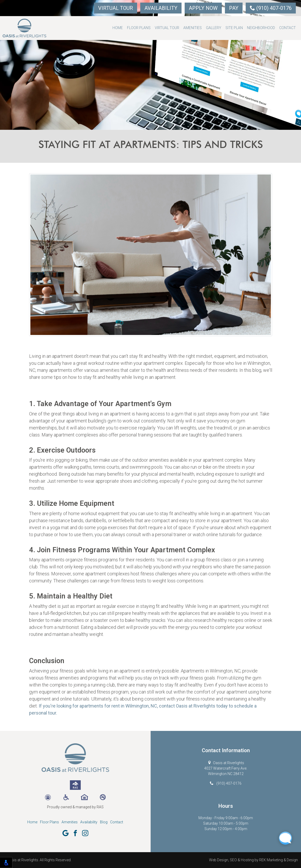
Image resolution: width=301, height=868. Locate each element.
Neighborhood (261, 28)
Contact (287, 28)
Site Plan (234, 28)
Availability (161, 8)
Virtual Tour (116, 8)
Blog (104, 822)
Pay (234, 8)
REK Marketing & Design (279, 860)
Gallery (214, 28)
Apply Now (203, 8)
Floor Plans (139, 28)
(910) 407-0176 (271, 8)
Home (118, 28)
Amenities (193, 28)
